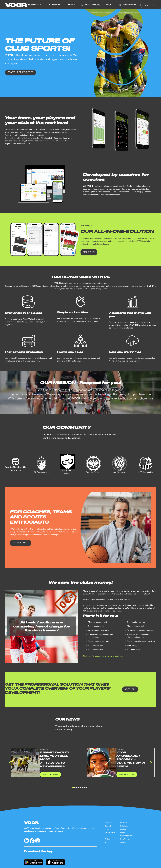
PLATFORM (56, 5)
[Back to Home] (16, 5)
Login (147, 5)
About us (108, 823)
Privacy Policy (110, 833)
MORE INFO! (89, 252)
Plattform (124, 823)
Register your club (127, 836)
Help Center (125, 839)
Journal (123, 842)
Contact (108, 826)
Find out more (50, 775)
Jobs (106, 836)
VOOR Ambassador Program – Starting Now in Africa (131, 759)
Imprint (107, 829)
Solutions (124, 826)
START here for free (20, 72)
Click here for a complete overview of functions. (103, 656)
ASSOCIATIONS (90, 5)
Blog (106, 842)
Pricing (123, 829)
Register (126, 5)
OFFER (72, 5)
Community (36, 5)
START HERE (130, 689)
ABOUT (109, 5)
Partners (108, 839)
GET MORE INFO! (21, 543)
